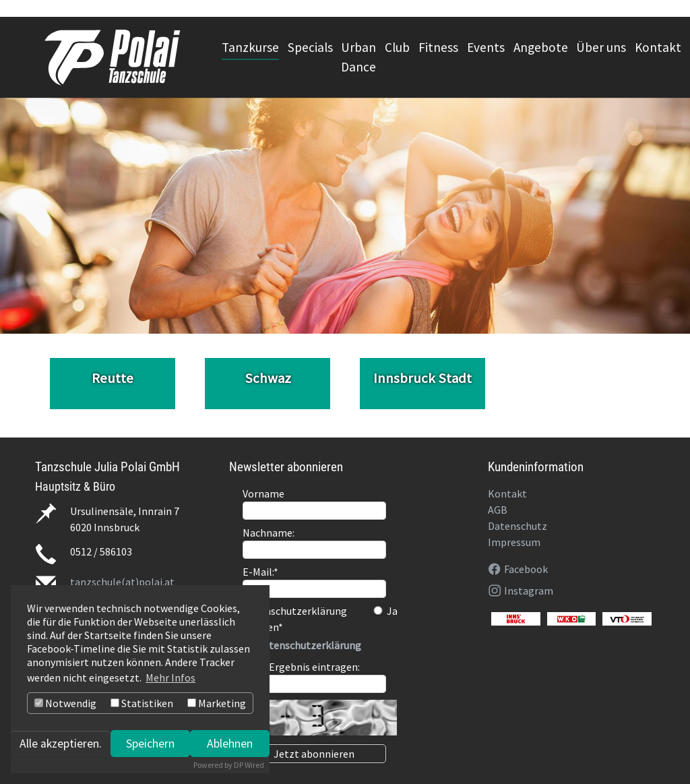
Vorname (263, 493)
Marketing (217, 703)
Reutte (113, 378)
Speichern (150, 744)
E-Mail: (260, 572)
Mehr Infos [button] (170, 677)
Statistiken (142, 703)
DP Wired (249, 765)
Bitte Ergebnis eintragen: (301, 667)
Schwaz (268, 378)
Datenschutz (517, 526)
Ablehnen (230, 744)
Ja (384, 611)
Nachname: (269, 533)
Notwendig (65, 703)
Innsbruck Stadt (422, 378)
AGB (498, 510)
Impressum (514, 542)
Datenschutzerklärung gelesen (295, 619)
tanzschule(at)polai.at (122, 582)
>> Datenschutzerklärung (302, 645)
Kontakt (507, 493)
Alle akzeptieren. (61, 744)
